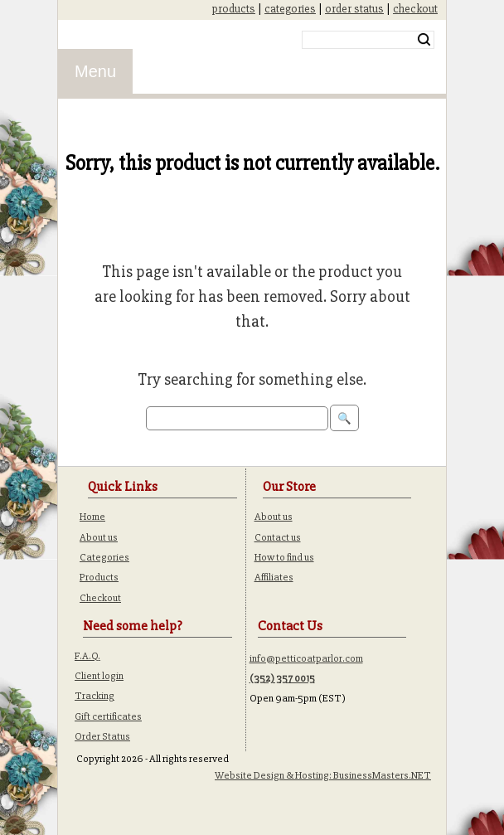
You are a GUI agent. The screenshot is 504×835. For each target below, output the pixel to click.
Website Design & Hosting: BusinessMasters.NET (323, 775)
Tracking (94, 696)
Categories (104, 557)
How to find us (284, 557)
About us (99, 537)
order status (354, 9)
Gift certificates (108, 716)
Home (92, 517)
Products (99, 577)
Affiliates (274, 577)
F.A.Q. (87, 656)
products (234, 9)
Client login (99, 676)
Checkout (100, 598)
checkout (415, 9)
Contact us (278, 537)
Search (424, 40)
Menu (95, 71)
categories (290, 9)
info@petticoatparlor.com (306, 658)
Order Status (102, 736)
